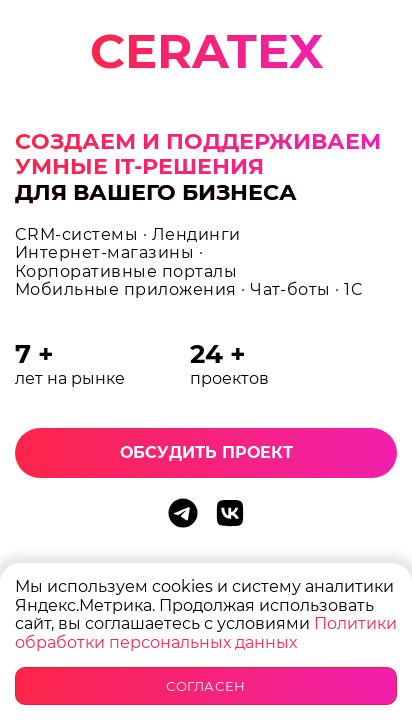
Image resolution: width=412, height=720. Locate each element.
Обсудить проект (206, 452)
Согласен (205, 686)
